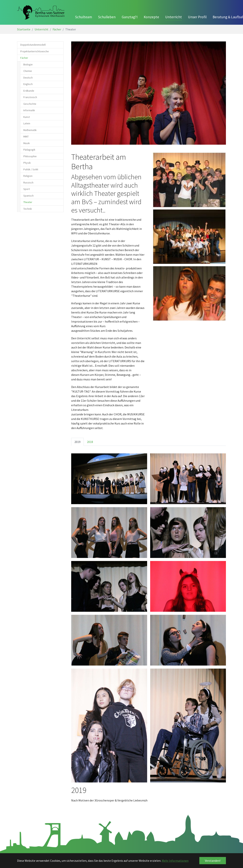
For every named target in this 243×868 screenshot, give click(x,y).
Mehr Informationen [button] (175, 861)
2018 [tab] (90, 442)
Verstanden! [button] (213, 861)
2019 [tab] (77, 442)
